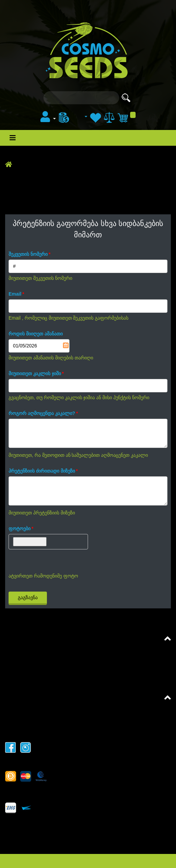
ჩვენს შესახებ (22, 711)
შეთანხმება (20, 652)
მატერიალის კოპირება (35, 721)
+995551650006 (25, 839)
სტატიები (95, 10)
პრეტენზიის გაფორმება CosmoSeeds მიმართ (64, 671)
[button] (48, 119)
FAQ (11, 662)
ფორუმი (122, 10)
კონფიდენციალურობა (34, 730)
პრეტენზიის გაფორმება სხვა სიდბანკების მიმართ (70, 681)
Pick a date (66, 345)
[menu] (73, 117)
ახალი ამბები (60, 10)
